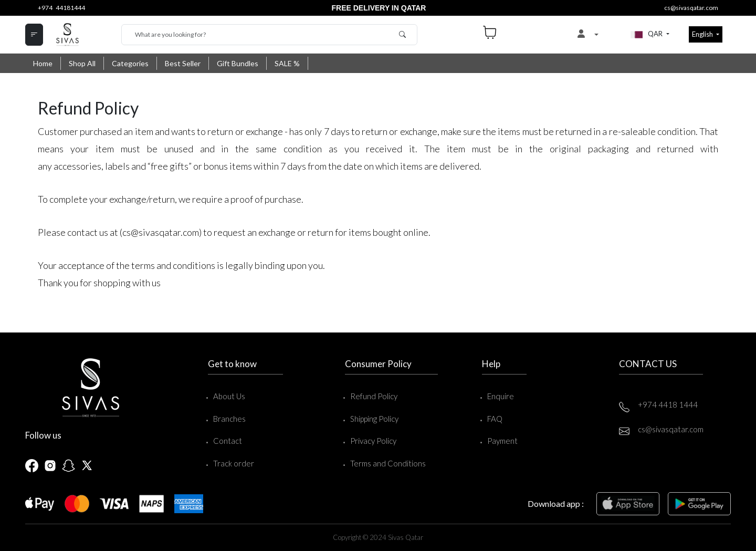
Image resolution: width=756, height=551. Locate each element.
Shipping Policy (374, 419)
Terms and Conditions (388, 463)
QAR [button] (647, 35)
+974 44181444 (61, 8)
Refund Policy (374, 396)
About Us (229, 396)
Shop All (82, 63)
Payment (502, 441)
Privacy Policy (373, 441)
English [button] (703, 34)
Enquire (501, 396)
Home (43, 63)
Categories (130, 63)
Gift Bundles (238, 63)
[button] (588, 35)
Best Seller (183, 63)
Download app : (556, 503)
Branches (229, 419)
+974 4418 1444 (668, 404)
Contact (228, 441)
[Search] (269, 35)
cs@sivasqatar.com (691, 8)
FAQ (495, 419)
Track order (234, 463)
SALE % (287, 63)
